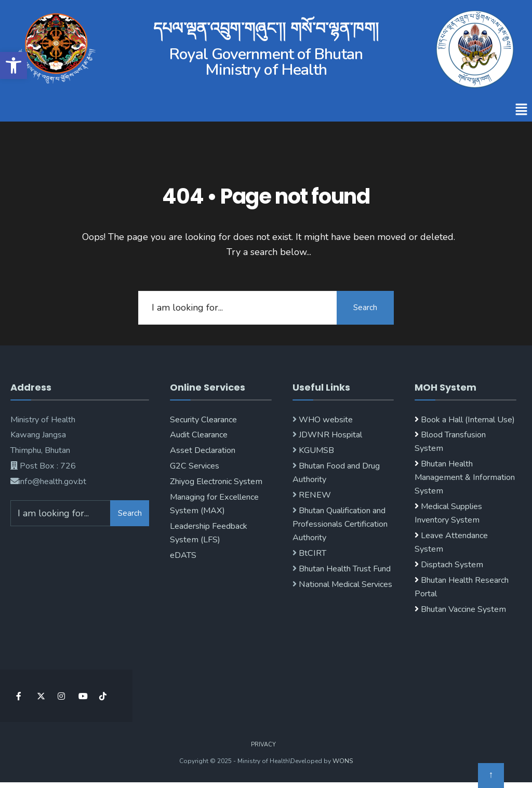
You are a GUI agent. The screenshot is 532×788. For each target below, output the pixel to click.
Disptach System (452, 565)
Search (365, 308)
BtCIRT (311, 553)
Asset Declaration (203, 450)
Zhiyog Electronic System (216, 482)
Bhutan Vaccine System (463, 609)
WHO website (325, 420)
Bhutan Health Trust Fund (344, 569)
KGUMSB (315, 450)
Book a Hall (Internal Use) (468, 420)
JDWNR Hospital (329, 435)
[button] (522, 110)
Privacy (263, 745)
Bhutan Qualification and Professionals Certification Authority (340, 524)
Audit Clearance (199, 435)
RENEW (314, 495)
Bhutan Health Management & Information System (465, 477)
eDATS (183, 555)
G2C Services (195, 466)
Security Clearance (203, 420)
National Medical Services (344, 584)
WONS (343, 761)
